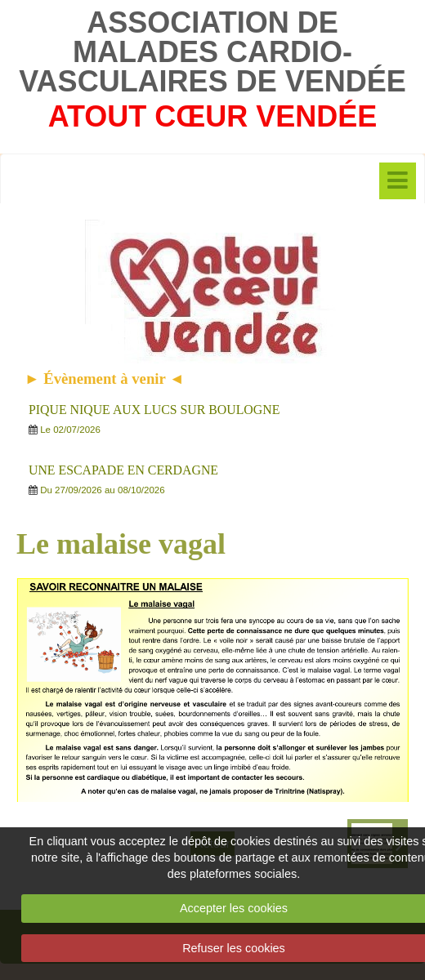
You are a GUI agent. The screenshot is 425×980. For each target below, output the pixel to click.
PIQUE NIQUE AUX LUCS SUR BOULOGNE (154, 410)
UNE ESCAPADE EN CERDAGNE (123, 470)
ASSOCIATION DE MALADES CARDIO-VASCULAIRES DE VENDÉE (212, 52)
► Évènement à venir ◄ (105, 379)
